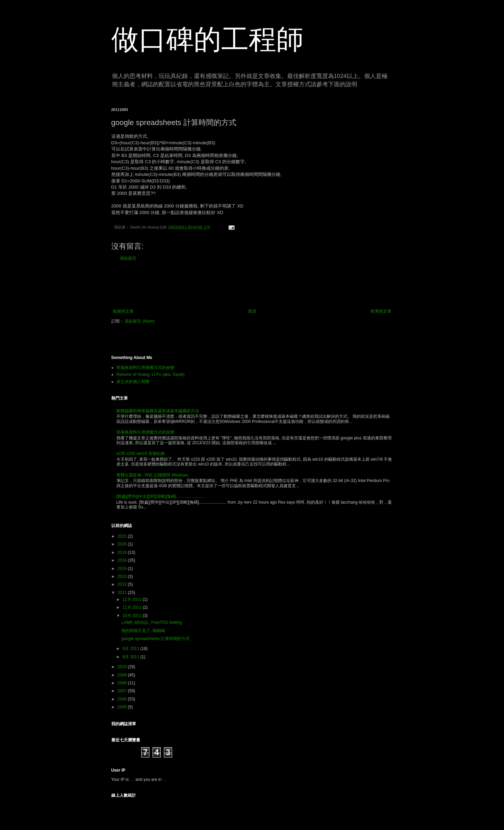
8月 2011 (131, 657)
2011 (123, 593)
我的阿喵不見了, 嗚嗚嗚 (143, 631)
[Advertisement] (252, 285)
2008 (123, 683)
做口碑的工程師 (208, 39)
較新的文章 (123, 311)
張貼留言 (128, 258)
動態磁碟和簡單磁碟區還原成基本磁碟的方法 (158, 411)
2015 (123, 569)
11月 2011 (132, 607)
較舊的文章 (381, 311)
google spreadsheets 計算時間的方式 (155, 639)
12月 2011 (132, 599)
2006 (123, 699)
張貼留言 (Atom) (140, 321)
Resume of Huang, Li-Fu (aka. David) (151, 374)
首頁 (252, 311)
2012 (123, 584)
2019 (123, 552)
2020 (123, 544)
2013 (123, 576)
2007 (123, 691)
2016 (123, 560)
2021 (123, 536)
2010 (123, 667)
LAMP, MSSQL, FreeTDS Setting (152, 622)
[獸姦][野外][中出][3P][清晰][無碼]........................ (160, 496)
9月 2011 (131, 649)
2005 (123, 707)
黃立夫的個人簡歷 (133, 382)
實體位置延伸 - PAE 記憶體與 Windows (152, 475)
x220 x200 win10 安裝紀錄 (141, 453)
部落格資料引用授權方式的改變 (145, 368)
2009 (123, 675)
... (133, 779)
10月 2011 (132, 616)
